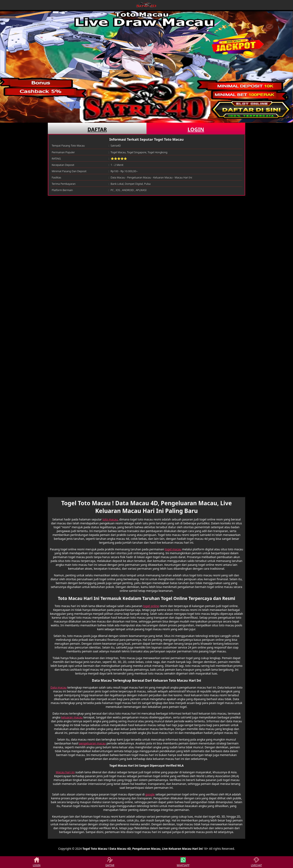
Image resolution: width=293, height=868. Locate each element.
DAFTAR (97, 129)
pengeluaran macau (92, 743)
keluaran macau (72, 717)
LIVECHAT (256, 862)
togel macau (173, 549)
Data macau (58, 687)
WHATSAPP (183, 862)
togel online (151, 606)
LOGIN (196, 129)
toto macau (110, 519)
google (150, 794)
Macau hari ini (65, 772)
